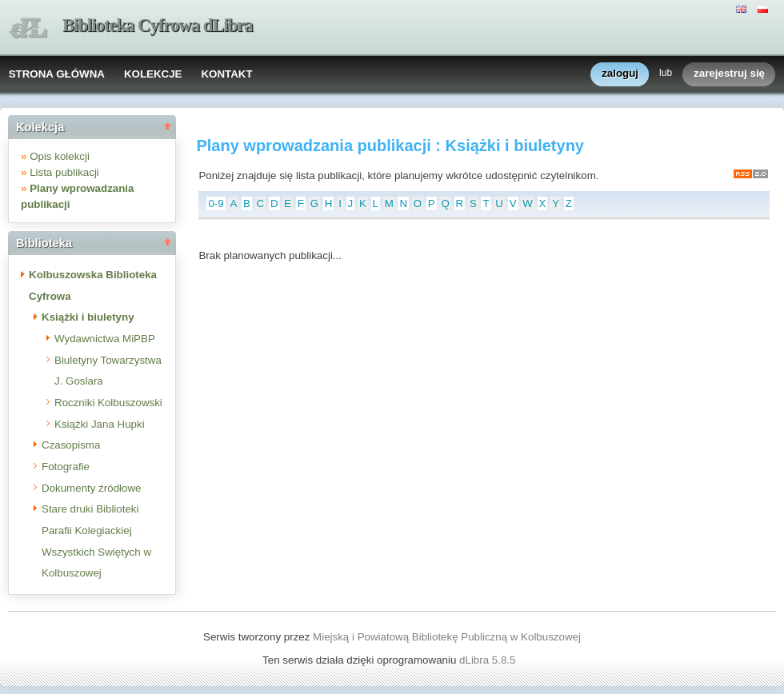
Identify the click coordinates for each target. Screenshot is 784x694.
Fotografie (66, 467)
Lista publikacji (64, 172)
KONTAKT (226, 74)
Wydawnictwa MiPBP (105, 339)
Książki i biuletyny (88, 317)
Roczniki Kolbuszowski (108, 403)
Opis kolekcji (60, 156)
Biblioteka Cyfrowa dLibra (158, 25)
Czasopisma (71, 445)
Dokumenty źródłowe (91, 488)
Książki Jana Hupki (100, 424)
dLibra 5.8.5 (489, 660)
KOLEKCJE (153, 74)
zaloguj (620, 74)
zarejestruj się (729, 74)
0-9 (216, 203)
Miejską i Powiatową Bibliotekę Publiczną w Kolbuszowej (447, 637)
